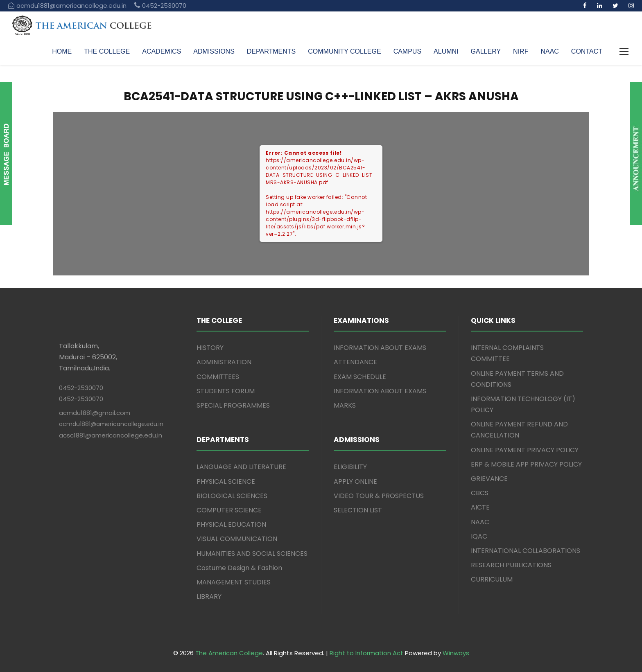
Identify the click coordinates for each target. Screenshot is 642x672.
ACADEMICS (162, 51)
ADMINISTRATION (224, 362)
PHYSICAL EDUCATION (231, 524)
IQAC (479, 536)
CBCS (480, 493)
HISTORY (210, 348)
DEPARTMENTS (271, 51)
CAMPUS (407, 51)
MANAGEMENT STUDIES (234, 582)
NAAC (549, 51)
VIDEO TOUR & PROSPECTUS (379, 496)
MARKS (345, 405)
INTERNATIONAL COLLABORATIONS (526, 551)
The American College (229, 653)
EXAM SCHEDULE (360, 377)
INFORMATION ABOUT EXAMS (380, 348)
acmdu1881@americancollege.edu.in (111, 424)
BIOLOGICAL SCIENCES (232, 496)
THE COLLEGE (107, 51)
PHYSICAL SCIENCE (226, 481)
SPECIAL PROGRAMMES (233, 405)
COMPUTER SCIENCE (229, 510)
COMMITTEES (218, 377)
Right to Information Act (366, 653)
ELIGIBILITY (350, 467)
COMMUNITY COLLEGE (344, 51)
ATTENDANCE (355, 362)
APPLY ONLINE (355, 481)
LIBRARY (209, 596)
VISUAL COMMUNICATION (237, 539)
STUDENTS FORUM (226, 391)
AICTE (480, 507)
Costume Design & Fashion (239, 568)
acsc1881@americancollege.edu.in (111, 435)
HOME (62, 51)
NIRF (521, 51)
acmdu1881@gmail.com (95, 413)
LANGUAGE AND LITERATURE (241, 467)
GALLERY (486, 51)
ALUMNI (446, 51)
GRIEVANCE (489, 479)
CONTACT (587, 51)
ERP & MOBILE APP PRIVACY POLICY (526, 464)
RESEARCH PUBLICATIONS (511, 565)
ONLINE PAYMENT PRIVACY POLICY (525, 450)
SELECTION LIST (358, 510)
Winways (456, 653)
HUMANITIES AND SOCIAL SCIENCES (252, 554)
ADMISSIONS (214, 51)
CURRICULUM (492, 579)
